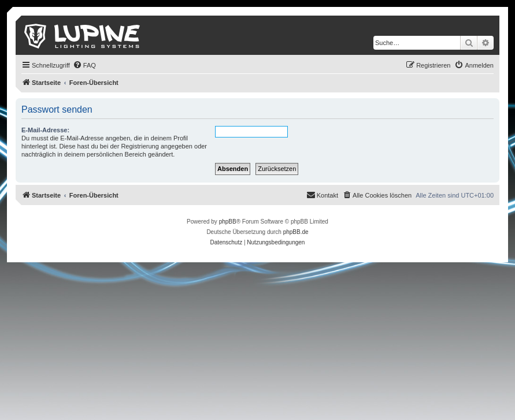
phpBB (228, 222)
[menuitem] (84, 65)
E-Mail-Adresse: (45, 130)
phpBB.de (296, 232)
